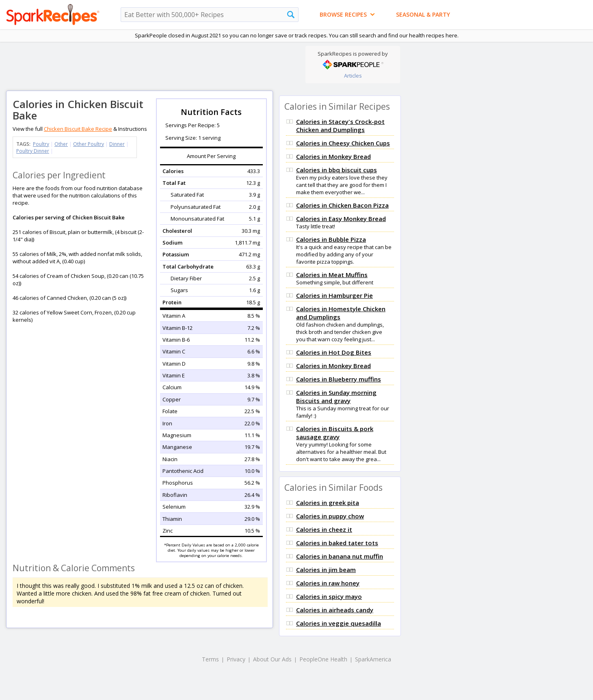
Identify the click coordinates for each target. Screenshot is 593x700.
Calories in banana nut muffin (340, 556)
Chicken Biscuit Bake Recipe (78, 129)
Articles (353, 76)
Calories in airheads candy (335, 610)
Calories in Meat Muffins (332, 275)
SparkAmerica (373, 659)
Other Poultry (89, 144)
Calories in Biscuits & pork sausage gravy (335, 433)
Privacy (236, 659)
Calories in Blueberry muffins (339, 379)
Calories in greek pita (328, 503)
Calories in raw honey (328, 583)
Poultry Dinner (33, 151)
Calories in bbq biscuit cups (337, 170)
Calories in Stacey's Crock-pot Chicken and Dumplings (340, 126)
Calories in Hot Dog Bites (334, 352)
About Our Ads (272, 659)
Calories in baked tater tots (337, 543)
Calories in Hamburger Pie (334, 295)
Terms (210, 659)
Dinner (117, 144)
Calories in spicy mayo (329, 596)
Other (61, 144)
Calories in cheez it (324, 529)
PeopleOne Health (323, 659)
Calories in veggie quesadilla (339, 623)
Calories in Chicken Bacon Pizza (342, 205)
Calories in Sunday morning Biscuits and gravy (336, 397)
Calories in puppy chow (330, 516)
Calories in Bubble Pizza (331, 239)
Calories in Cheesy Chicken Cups (343, 143)
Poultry (41, 144)
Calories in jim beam (326, 570)
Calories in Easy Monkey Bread (341, 219)
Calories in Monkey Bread (333, 156)
